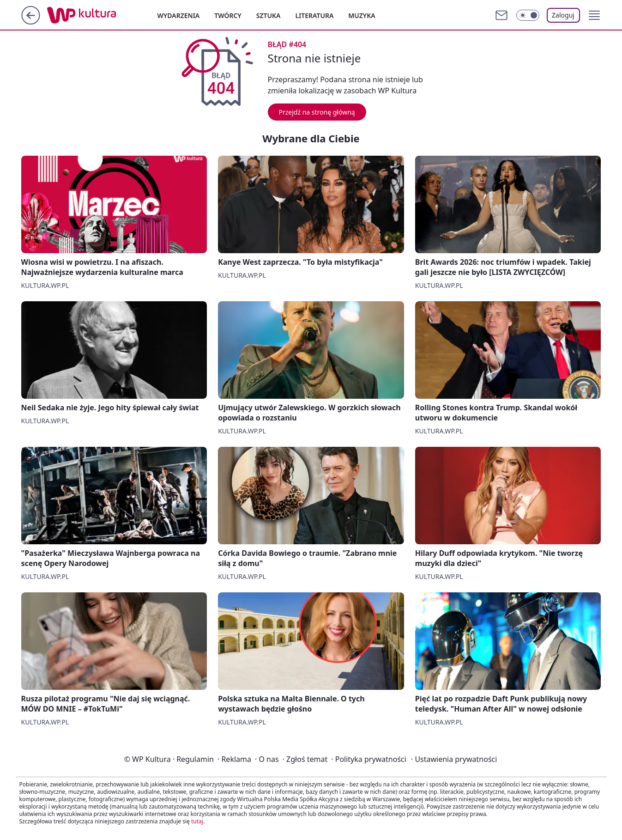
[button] (594, 15)
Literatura (314, 15)
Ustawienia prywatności (454, 759)
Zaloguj (563, 15)
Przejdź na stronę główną (317, 112)
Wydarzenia (179, 15)
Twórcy (228, 15)
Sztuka (269, 15)
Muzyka (362, 15)
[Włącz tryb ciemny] (528, 15)
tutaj (197, 821)
